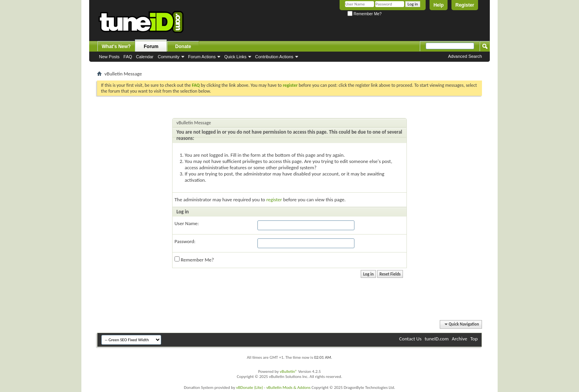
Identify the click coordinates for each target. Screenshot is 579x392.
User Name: (187, 223)
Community (169, 57)
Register (465, 5)
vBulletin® (289, 371)
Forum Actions (202, 57)
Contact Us (410, 339)
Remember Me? (364, 14)
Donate (183, 47)
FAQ (128, 57)
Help (439, 5)
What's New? (116, 47)
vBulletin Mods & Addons (289, 388)
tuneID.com (436, 339)
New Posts (109, 57)
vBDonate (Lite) (249, 388)
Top (474, 339)
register (274, 200)
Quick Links (235, 57)
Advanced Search (465, 56)
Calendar (145, 57)
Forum (151, 47)
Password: (185, 241)
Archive (459, 339)
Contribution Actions (274, 57)
